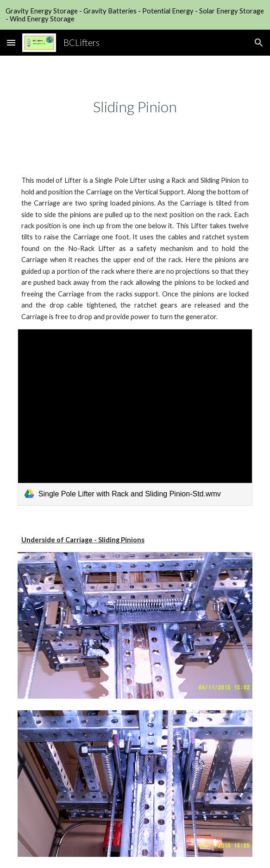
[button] (11, 42)
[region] (135, 15)
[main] (135, 106)
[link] (135, 417)
